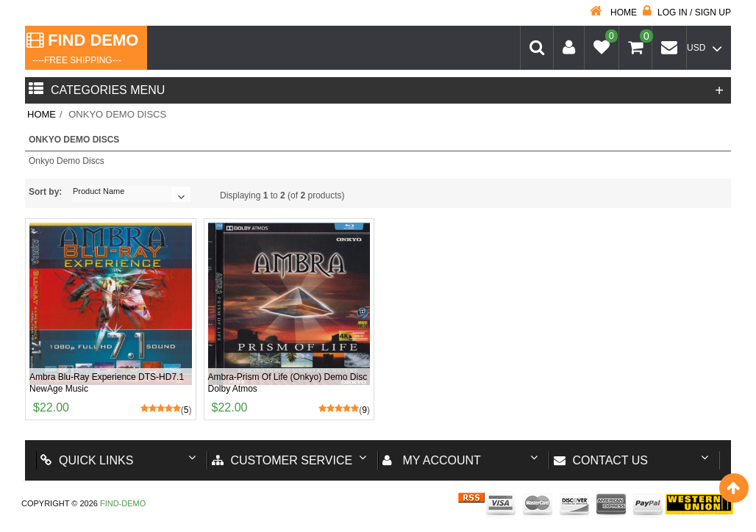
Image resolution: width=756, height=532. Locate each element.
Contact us (601, 460)
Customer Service (282, 460)
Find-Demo (123, 503)
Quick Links (87, 460)
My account (432, 460)
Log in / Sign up (687, 12)
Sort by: (45, 192)
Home (613, 12)
